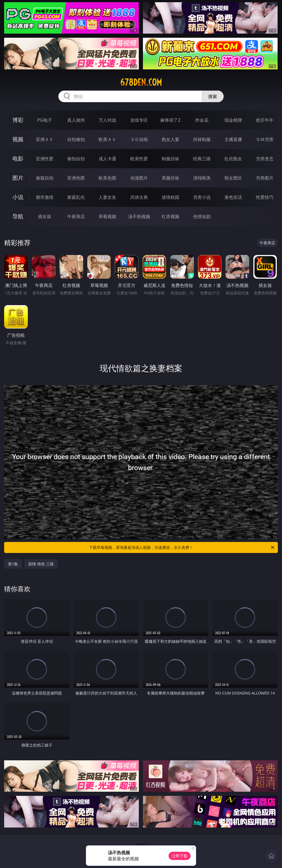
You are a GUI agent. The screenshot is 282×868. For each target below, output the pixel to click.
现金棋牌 (233, 120)
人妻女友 (107, 197)
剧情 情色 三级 (41, 564)
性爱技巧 (265, 197)
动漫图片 (139, 178)
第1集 (13, 564)
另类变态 (265, 159)
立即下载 (180, 856)
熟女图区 (233, 178)
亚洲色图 (76, 178)
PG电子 (44, 120)
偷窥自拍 (45, 178)
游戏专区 (139, 120)
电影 (18, 158)
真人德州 (76, 120)
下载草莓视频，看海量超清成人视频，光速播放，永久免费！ (182, 547)
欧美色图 (107, 178)
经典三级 (202, 159)
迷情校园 (170, 197)
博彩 (18, 120)
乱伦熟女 (233, 159)
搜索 (213, 96)
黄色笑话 (233, 197)
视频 (18, 139)
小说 (18, 197)
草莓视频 (107, 216)
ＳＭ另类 (265, 139)
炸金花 (202, 120)
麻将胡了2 (170, 120)
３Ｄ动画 (139, 139)
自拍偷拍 (76, 139)
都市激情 (45, 197)
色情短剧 (202, 216)
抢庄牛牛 (265, 120)
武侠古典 (139, 197)
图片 (18, 178)
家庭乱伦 (76, 197)
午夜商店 (76, 216)
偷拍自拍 (76, 159)
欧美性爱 (139, 159)
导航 (18, 216)
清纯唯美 (202, 178)
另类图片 (265, 178)
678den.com (141, 82)
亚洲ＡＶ (45, 139)
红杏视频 (170, 216)
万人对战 (107, 120)
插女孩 (45, 216)
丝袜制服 (202, 139)
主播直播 (233, 139)
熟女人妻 (170, 139)
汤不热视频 (139, 216)
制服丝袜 (170, 159)
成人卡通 (107, 159)
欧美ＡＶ (107, 139)
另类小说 (202, 197)
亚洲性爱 (45, 159)
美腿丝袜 (170, 178)
